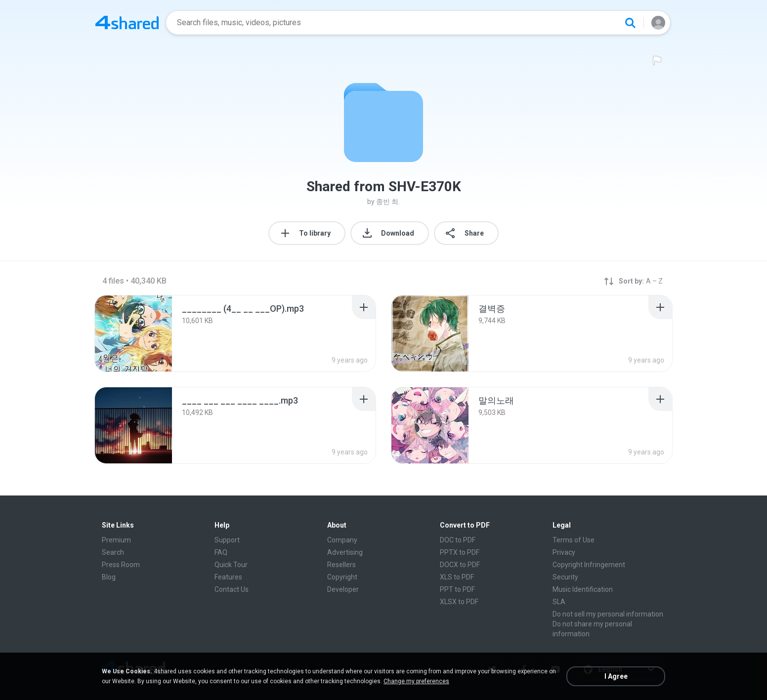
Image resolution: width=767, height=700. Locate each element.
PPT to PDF (457, 589)
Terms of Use (574, 540)
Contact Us (232, 589)
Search (113, 552)
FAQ (221, 552)
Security (565, 577)
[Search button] (630, 23)
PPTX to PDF (460, 552)
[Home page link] (127, 23)
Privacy (564, 552)
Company (342, 540)
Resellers (341, 565)
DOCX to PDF (460, 565)
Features (228, 577)
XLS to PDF (457, 577)
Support (227, 540)
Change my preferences (416, 681)
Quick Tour (231, 565)
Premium (116, 540)
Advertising (345, 552)
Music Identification (583, 589)
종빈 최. (388, 202)
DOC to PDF (458, 540)
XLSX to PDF (459, 602)
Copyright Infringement (589, 565)
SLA (559, 602)
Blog (109, 577)
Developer (343, 589)
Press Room (121, 565)
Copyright (342, 577)
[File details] (133, 333)
